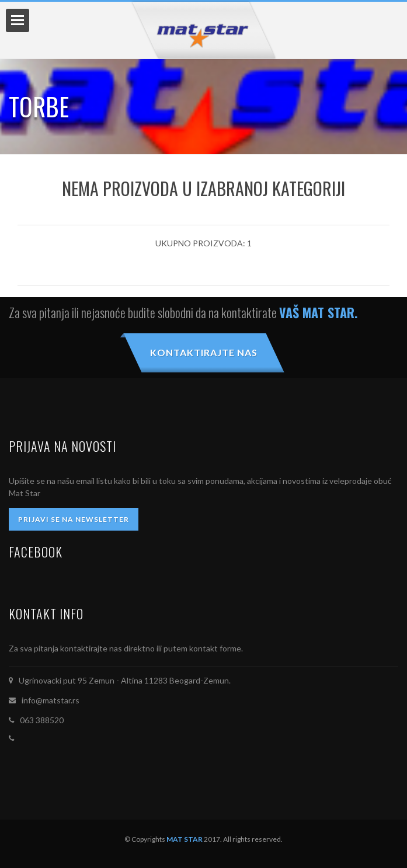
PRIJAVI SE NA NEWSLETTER (74, 519)
